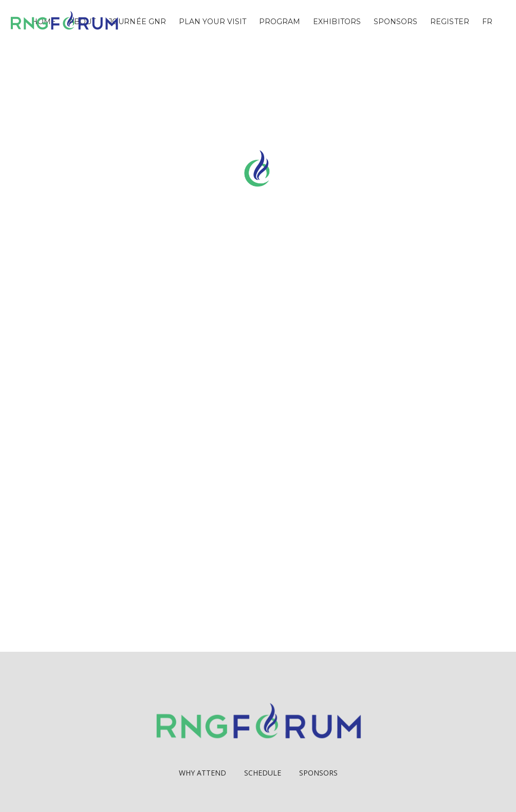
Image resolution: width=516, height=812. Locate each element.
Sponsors (396, 22)
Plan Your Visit (213, 22)
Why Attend (202, 773)
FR (487, 22)
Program (280, 22)
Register (450, 22)
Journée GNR (137, 22)
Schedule (263, 773)
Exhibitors (337, 22)
